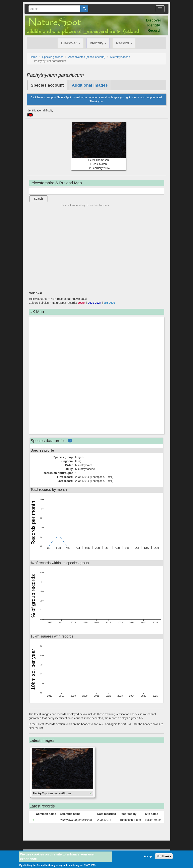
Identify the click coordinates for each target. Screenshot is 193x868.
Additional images (90, 85)
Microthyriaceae (120, 57)
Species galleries (53, 57)
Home (33, 57)
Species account (47, 85)
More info (90, 865)
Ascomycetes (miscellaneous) (87, 57)
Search (38, 199)
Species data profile (48, 441)
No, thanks (164, 856)
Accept (148, 856)
